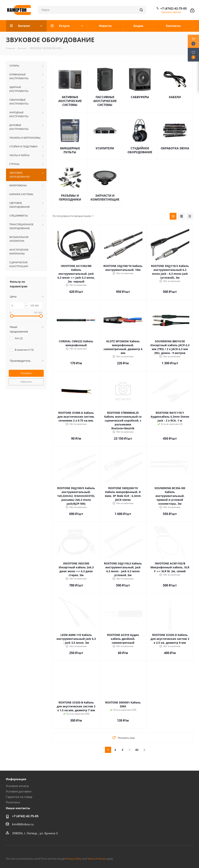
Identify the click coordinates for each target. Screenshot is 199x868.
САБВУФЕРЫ (140, 97)
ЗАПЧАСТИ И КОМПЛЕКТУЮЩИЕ (105, 197)
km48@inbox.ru (23, 824)
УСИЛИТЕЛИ (105, 148)
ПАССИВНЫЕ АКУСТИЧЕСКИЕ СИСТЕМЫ (105, 101)
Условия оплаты (17, 786)
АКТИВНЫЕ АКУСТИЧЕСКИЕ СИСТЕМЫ (70, 101)
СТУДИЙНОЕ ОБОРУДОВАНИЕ (140, 150)
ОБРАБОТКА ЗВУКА (175, 148)
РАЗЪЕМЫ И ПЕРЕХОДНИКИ (70, 197)
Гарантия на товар (19, 797)
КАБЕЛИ (175, 97)
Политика (13, 802)
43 (137, 750)
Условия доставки (19, 791)
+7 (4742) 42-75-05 (174, 8)
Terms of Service (97, 859)
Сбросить (26, 382)
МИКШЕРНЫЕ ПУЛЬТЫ (70, 150)
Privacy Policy (74, 859)
